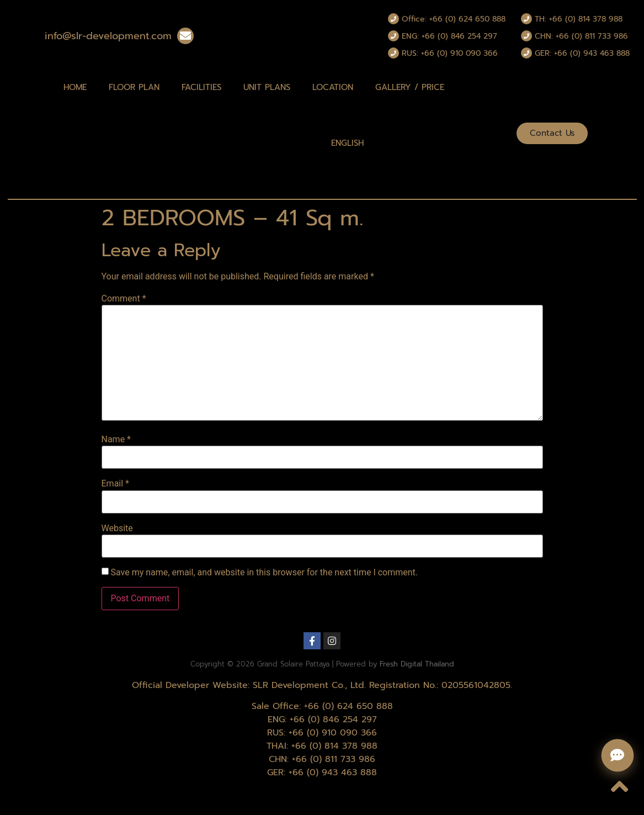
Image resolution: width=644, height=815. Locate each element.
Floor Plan (134, 87)
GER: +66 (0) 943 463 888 (582, 53)
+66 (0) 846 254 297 (333, 719)
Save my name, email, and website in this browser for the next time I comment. (264, 573)
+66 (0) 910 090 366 (333, 733)
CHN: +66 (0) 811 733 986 (581, 36)
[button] (552, 133)
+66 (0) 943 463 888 (333, 772)
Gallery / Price (410, 87)
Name (116, 440)
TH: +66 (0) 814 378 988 (579, 19)
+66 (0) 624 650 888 (348, 706)
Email (115, 484)
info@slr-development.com (108, 36)
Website (117, 528)
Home (75, 87)
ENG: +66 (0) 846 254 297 (449, 36)
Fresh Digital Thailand (417, 664)
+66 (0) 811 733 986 (334, 759)
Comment (124, 299)
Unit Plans (267, 87)
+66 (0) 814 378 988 (334, 746)
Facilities (201, 87)
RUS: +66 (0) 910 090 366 (450, 53)
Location (333, 87)
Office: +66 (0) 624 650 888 (454, 19)
